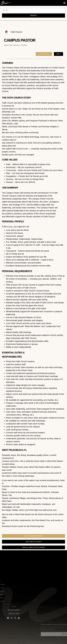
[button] (64, 2)
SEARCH (34, 15)
